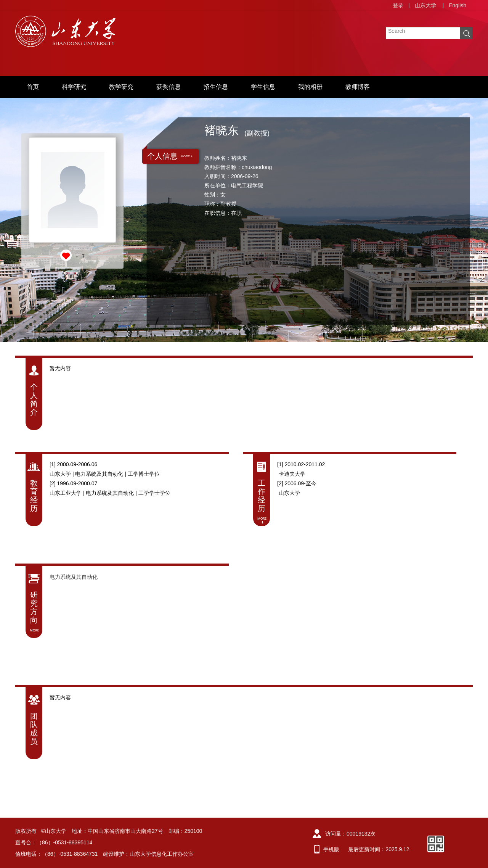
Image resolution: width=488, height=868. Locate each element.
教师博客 (358, 87)
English (457, 5)
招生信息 (216, 87)
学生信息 (263, 87)
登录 (398, 5)
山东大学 (425, 5)
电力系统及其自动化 (74, 577)
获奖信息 (169, 87)
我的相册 (310, 87)
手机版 (331, 849)
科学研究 (74, 87)
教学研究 (121, 87)
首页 (33, 87)
